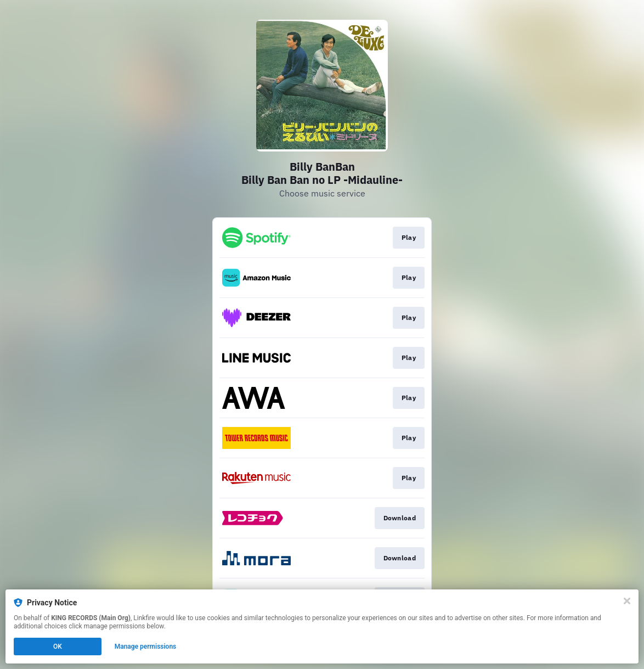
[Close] (627, 601)
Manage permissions (146, 646)
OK (58, 646)
